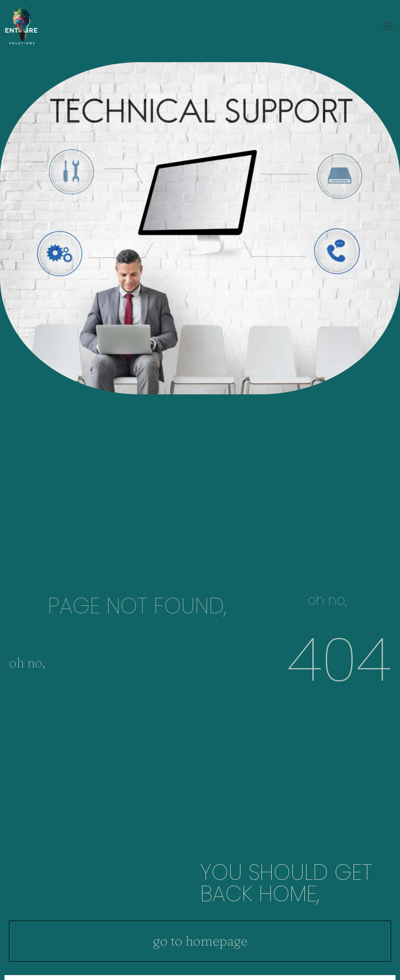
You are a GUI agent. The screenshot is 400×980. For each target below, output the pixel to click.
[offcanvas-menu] (388, 27)
